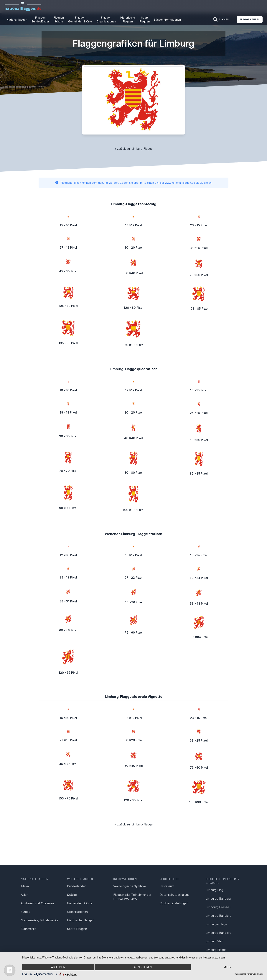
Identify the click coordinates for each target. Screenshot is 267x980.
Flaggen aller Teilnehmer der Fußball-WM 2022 (132, 897)
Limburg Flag (214, 890)
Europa (25, 912)
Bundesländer (76, 886)
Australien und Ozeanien (37, 903)
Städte (72, 895)
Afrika (25, 886)
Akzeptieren (143, 967)
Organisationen (77, 912)
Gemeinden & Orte (80, 903)
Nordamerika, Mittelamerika (39, 920)
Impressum (167, 886)
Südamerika (29, 929)
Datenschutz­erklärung (175, 895)
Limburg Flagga (216, 950)
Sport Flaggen (145, 19)
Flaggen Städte (59, 19)
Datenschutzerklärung (254, 974)
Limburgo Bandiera (219, 916)
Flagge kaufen (250, 19)
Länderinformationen (167, 20)
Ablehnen (58, 967)
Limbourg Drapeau (218, 907)
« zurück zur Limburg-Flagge (133, 149)
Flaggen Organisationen (106, 19)
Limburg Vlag (215, 941)
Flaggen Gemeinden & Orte (80, 19)
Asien (24, 895)
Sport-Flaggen (77, 929)
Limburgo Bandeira (219, 933)
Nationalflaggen (17, 20)
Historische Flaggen (128, 19)
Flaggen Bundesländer (40, 19)
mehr (227, 967)
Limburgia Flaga (216, 924)
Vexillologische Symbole (130, 886)
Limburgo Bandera (218, 899)
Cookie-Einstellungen (174, 903)
